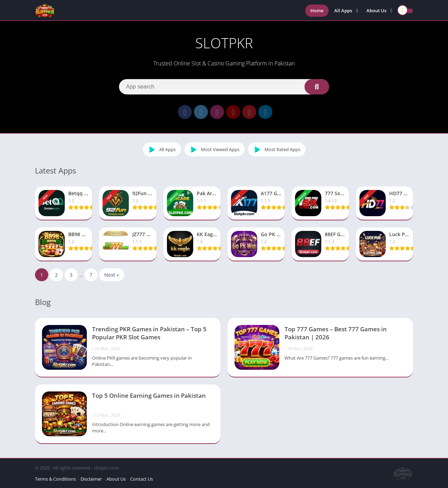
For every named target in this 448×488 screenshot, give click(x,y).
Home (317, 10)
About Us (376, 10)
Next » (112, 275)
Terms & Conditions (55, 479)
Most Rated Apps (276, 149)
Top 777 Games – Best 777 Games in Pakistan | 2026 (336, 333)
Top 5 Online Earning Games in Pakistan (149, 395)
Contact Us (142, 479)
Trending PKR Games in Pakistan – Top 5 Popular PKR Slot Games (149, 333)
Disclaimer (91, 479)
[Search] (224, 87)
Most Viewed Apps (214, 149)
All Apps (343, 10)
